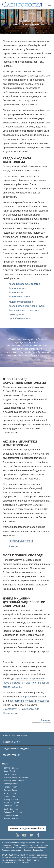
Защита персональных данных (26, 845)
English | (10, 774)
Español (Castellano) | (16, 777)
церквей (27, 697)
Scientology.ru (11, 709)
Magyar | (11, 803)
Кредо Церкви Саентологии (24, 284)
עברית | (10, 793)
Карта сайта (38, 850)
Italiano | (9, 796)
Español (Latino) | (14, 781)
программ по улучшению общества (29, 701)
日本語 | (11, 800)
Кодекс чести (16, 292)
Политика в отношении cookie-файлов (30, 848)
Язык (5, 764)
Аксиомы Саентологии (21, 541)
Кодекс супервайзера (21, 302)
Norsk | (11, 809)
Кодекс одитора (18, 288)
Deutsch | (11, 784)
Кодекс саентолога (19, 296)
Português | (13, 812)
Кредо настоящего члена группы (27, 306)
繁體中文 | (11, 768)
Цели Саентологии (19, 318)
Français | (10, 787)
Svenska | (11, 818)
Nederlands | (11, 806)
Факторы (14, 546)
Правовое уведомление (12, 850)
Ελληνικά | (10, 790)
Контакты (28, 850)
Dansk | (9, 771)
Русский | (11, 815)
